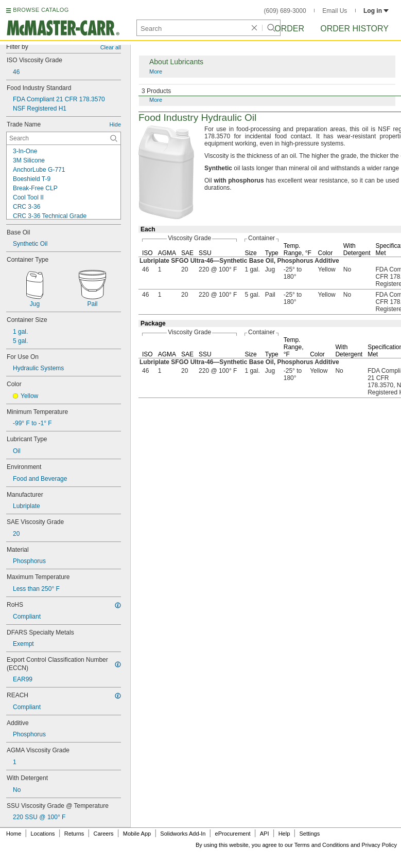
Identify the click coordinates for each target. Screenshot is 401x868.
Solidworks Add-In (183, 834)
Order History (354, 29)
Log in (376, 11)
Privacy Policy (379, 845)
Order (289, 29)
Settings (309, 834)
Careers (103, 834)
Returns (74, 834)
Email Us (335, 11)
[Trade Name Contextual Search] (64, 138)
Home (14, 834)
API (265, 834)
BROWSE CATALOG (41, 10)
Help (284, 834)
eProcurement (233, 834)
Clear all (111, 47)
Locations (43, 834)
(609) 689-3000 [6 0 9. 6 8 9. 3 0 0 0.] (285, 11)
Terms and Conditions (322, 845)
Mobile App (137, 834)
